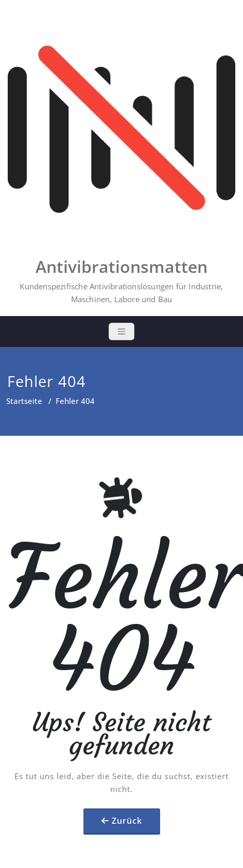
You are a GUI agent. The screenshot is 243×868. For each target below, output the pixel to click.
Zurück (127, 821)
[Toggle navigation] (121, 331)
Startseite (24, 401)
